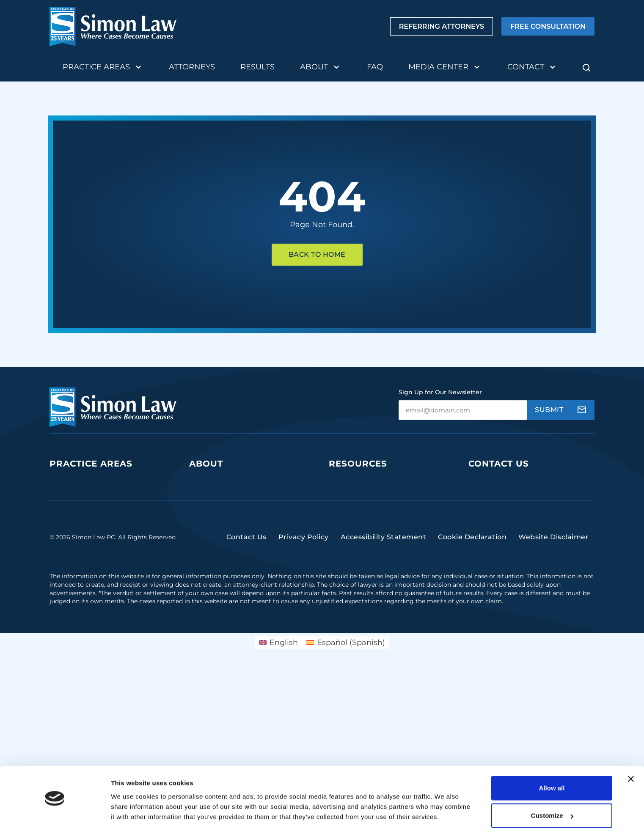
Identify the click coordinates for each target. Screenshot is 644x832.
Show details (131, 815)
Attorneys (192, 67)
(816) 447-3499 (495, 623)
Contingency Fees (220, 529)
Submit (549, 410)
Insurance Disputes (82, 578)
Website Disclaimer (553, 704)
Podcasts (344, 481)
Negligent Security (81, 594)
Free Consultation (548, 27)
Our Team (206, 481)
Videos (340, 529)
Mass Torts (67, 627)
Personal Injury (74, 562)
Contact (533, 67)
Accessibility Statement (384, 704)
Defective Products (81, 513)
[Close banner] (631, 754)
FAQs (337, 513)
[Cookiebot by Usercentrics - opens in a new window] (55, 816)
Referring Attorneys (442, 27)
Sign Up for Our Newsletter (440, 392)
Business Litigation (81, 481)
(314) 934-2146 (495, 553)
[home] (113, 26)
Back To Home (317, 254)
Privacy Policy (304, 704)
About (321, 67)
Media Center (445, 67)
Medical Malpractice (83, 546)
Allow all (552, 763)
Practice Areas (103, 67)
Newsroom (347, 546)
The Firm (204, 497)
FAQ (375, 67)
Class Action (70, 497)
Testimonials (210, 546)
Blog (337, 497)
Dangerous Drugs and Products (103, 529)
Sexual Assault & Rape (86, 611)
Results (257, 67)
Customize (552, 791)
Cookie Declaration (472, 704)
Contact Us (499, 464)
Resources (358, 464)
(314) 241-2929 (494, 527)
